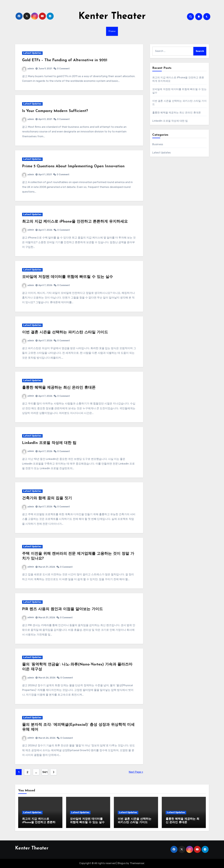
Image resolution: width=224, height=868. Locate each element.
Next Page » (136, 772)
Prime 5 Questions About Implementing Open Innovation (73, 166)
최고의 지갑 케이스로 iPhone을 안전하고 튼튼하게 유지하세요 (75, 222)
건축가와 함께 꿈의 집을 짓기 (47, 498)
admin (28, 69)
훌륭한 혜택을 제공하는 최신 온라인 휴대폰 (59, 388)
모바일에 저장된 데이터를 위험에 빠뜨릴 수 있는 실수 (68, 277)
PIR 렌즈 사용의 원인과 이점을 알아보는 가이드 (62, 609)
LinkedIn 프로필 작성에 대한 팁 (49, 443)
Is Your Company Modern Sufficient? (55, 111)
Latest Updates (32, 53)
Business (158, 144)
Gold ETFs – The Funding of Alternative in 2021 (65, 60)
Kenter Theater (112, 17)
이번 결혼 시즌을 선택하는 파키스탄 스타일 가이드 (65, 332)
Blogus (122, 863)
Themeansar (137, 863)
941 (45, 772)
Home (112, 31)
